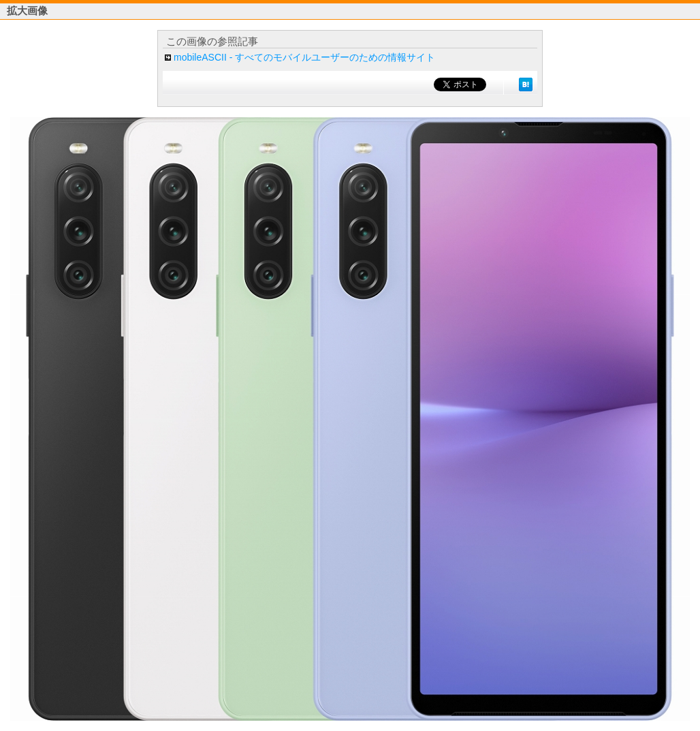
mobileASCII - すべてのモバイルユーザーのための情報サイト (304, 57)
